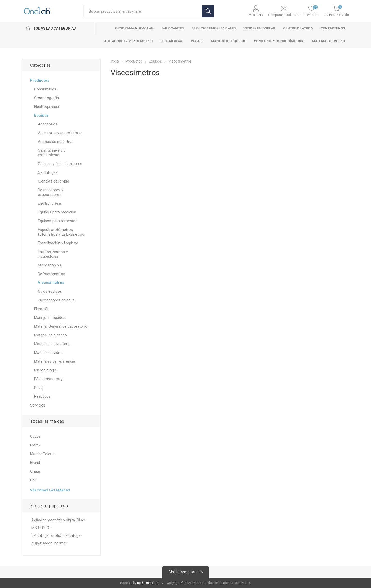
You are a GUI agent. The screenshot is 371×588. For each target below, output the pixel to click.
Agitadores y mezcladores (60, 133)
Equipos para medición (57, 212)
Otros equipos (50, 291)
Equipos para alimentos (58, 221)
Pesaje (40, 388)
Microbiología (45, 370)
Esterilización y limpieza (58, 243)
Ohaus (36, 471)
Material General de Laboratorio (61, 326)
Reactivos (42, 396)
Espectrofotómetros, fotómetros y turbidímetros (61, 232)
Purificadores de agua (56, 300)
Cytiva (35, 436)
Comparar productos (284, 15)
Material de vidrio (48, 353)
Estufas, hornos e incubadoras (53, 254)
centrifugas (73, 536)
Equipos (41, 115)
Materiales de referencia (54, 361)
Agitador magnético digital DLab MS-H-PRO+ (58, 524)
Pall (33, 480)
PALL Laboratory (48, 379)
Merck (35, 445)
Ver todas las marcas (50, 490)
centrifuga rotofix (46, 536)
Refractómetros (52, 274)
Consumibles (45, 89)
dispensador (42, 543)
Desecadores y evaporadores (50, 192)
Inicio (115, 61)
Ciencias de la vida (53, 181)
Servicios (38, 405)
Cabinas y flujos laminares (60, 164)
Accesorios (48, 124)
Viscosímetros (51, 283)
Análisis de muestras (56, 142)
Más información (183, 572)
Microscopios (49, 265)
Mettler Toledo (42, 454)
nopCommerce (148, 583)
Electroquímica (47, 107)
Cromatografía (47, 98)
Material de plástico (50, 335)
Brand (35, 463)
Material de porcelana (52, 344)
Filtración (42, 309)
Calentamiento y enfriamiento (52, 153)
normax (61, 543)
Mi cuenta (256, 15)
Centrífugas (48, 172)
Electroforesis (50, 203)
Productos (40, 80)
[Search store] (143, 11)
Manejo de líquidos (50, 318)
